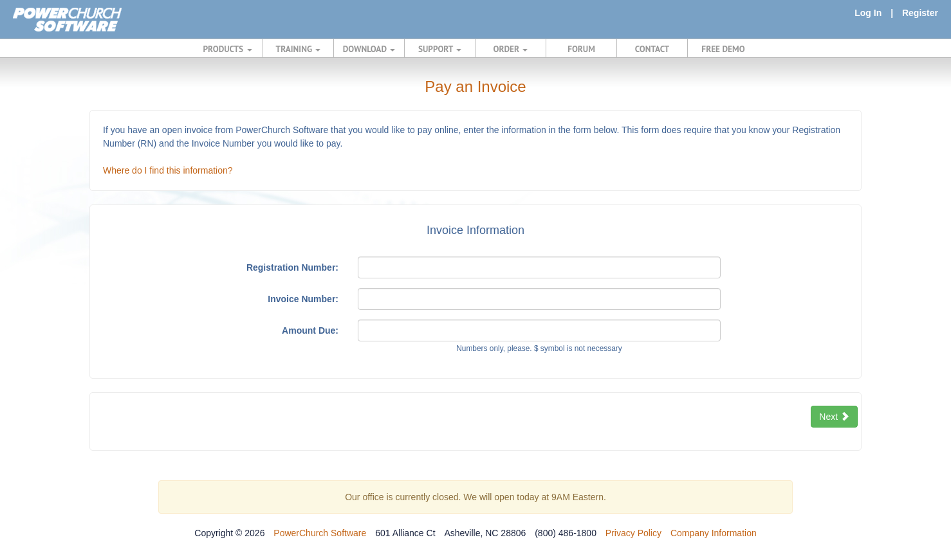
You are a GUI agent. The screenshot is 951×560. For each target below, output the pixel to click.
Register (920, 13)
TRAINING (299, 49)
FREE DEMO (723, 49)
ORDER (511, 49)
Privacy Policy (633, 533)
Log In (868, 13)
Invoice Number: (303, 299)
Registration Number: (292, 267)
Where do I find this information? (168, 170)
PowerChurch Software (320, 533)
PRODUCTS (228, 49)
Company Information (714, 533)
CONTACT (652, 49)
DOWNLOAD (369, 49)
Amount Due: (310, 330)
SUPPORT (440, 49)
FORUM (581, 49)
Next (834, 417)
